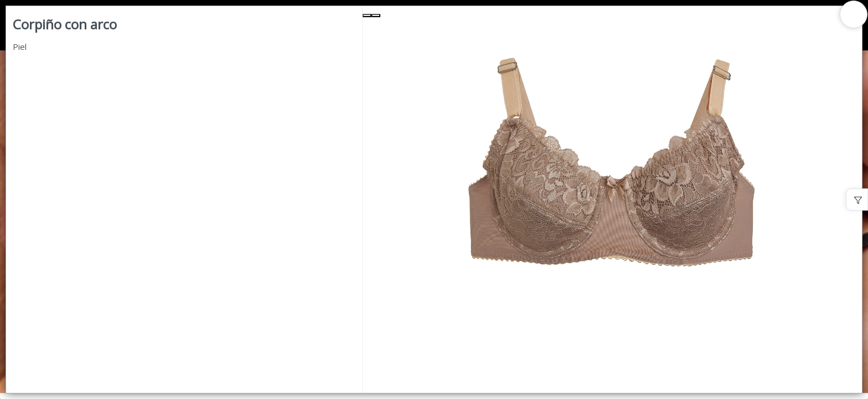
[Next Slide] (376, 16)
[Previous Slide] (367, 16)
